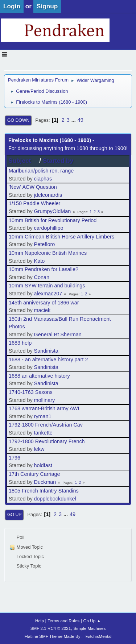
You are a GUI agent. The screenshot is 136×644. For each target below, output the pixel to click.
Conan (42, 277)
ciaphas (43, 179)
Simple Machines (90, 628)
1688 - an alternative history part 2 (48, 360)
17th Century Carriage (34, 474)
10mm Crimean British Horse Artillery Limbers (61, 237)
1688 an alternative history (39, 376)
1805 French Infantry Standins (44, 491)
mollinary (45, 400)
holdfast (43, 465)
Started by (58, 161)
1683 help (20, 343)
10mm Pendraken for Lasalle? (44, 269)
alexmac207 (48, 294)
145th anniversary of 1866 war (44, 303)
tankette (43, 433)
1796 (15, 458)
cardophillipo (49, 228)
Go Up (14, 515)
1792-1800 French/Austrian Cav (46, 425)
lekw (39, 449)
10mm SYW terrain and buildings (47, 286)
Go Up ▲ (92, 621)
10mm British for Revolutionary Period (53, 220)
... (74, 120)
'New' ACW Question (33, 187)
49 (81, 120)
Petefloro (45, 244)
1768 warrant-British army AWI (44, 408)
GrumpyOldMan (53, 211)
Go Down (18, 120)
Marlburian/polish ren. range (41, 171)
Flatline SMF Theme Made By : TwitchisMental (68, 636)
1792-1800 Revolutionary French (47, 441)
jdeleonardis (48, 195)
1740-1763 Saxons (31, 392)
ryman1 (43, 416)
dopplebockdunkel (55, 499)
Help (40, 621)
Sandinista (46, 351)
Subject (23, 161)
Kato (40, 261)
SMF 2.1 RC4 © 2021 (51, 628)
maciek (42, 310)
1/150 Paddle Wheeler (34, 203)
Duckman (45, 482)
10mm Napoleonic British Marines (48, 253)
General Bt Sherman (58, 335)
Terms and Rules (64, 621)
